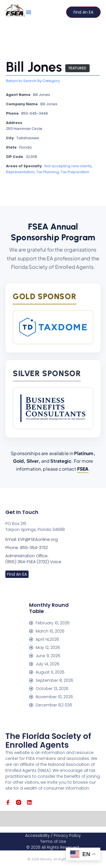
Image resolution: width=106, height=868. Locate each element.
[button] (29, 12)
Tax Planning (47, 172)
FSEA (83, 469)
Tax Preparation (75, 172)
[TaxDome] (53, 327)
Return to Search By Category (33, 81)
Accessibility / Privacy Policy (53, 835)
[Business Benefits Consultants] (53, 408)
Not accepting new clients (68, 166)
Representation (20, 172)
